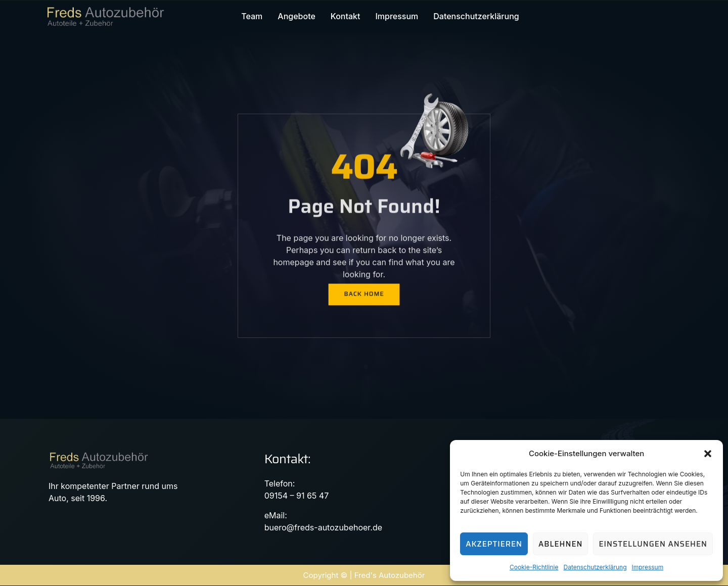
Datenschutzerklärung (595, 567)
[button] (708, 454)
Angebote (297, 17)
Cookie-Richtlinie (534, 567)
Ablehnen (560, 544)
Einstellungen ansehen (653, 544)
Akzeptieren (494, 544)
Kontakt (346, 17)
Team (252, 17)
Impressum (648, 567)
